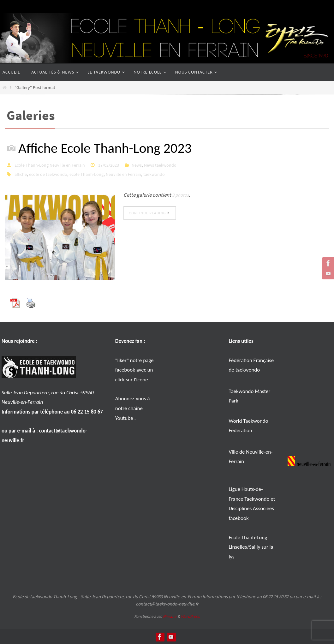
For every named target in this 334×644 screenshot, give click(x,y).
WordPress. (190, 616)
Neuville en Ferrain (137, 174)
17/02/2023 (119, 165)
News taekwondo (175, 165)
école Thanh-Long (95, 174)
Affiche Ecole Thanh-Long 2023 (105, 148)
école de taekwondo (53, 174)
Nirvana (170, 616)
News (149, 165)
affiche (22, 174)
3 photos (182, 194)
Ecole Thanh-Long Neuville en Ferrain (54, 165)
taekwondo (171, 174)
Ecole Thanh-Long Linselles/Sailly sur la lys (251, 546)
